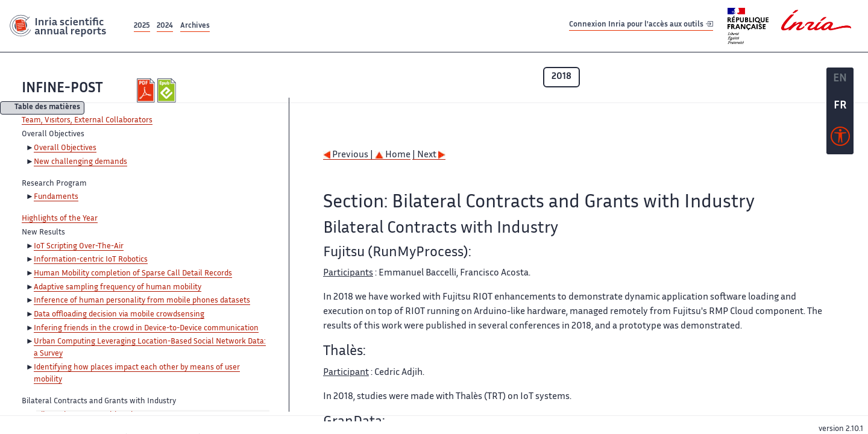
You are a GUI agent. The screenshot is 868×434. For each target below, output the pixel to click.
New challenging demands (80, 162)
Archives (195, 26)
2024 (165, 26)
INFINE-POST (62, 89)
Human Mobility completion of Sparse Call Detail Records (133, 274)
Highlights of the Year (60, 219)
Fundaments (56, 197)
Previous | (349, 155)
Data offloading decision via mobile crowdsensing (119, 315)
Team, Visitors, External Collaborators (87, 121)
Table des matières (47, 108)
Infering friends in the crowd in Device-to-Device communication (146, 329)
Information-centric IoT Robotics (91, 260)
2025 (142, 26)
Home (393, 155)
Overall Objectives (65, 148)
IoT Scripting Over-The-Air (79, 247)
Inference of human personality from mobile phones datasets (142, 301)
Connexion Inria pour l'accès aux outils (641, 26)
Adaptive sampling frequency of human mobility (118, 288)
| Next (429, 155)
